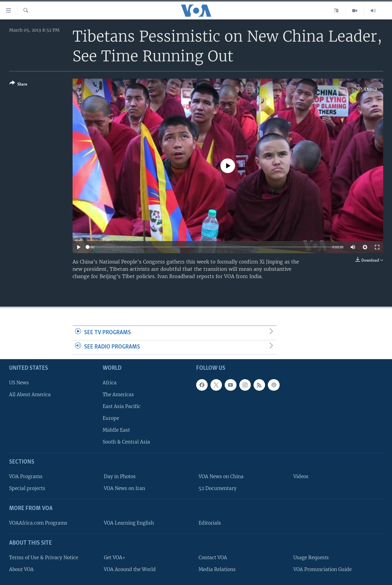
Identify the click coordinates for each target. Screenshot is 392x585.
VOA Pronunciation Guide (322, 569)
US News (19, 383)
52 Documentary (218, 488)
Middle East (116, 430)
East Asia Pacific (122, 406)
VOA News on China (221, 476)
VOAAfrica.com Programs (38, 523)
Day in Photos (120, 476)
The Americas (118, 395)
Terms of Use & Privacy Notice (44, 558)
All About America (30, 395)
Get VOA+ (115, 558)
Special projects (27, 488)
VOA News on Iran (124, 488)
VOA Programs (26, 476)
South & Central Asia (126, 442)
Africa (110, 383)
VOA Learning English (129, 523)
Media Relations (217, 569)
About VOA (21, 569)
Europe (111, 418)
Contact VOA (213, 558)
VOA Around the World (130, 569)
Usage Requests (311, 558)
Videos (301, 476)
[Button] (18, 85)
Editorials (210, 523)
